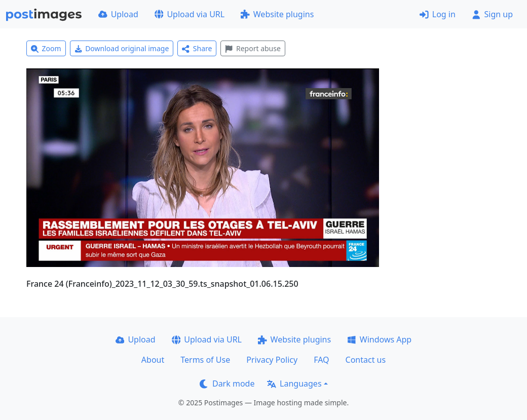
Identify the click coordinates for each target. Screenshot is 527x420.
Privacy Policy (272, 360)
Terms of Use (205, 360)
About (153, 360)
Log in (438, 14)
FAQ (321, 360)
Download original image (122, 48)
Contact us (366, 360)
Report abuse (253, 48)
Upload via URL (190, 14)
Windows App (379, 339)
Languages (294, 384)
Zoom (46, 48)
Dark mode (227, 384)
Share (197, 48)
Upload (118, 14)
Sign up (492, 14)
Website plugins (277, 14)
